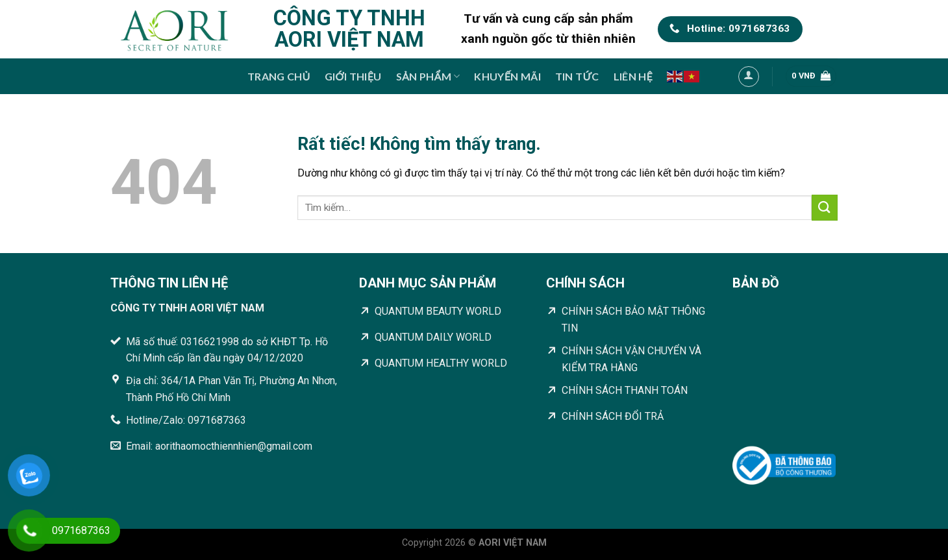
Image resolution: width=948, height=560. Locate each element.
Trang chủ (279, 76)
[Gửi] (825, 207)
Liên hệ (633, 76)
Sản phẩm (428, 77)
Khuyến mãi (507, 76)
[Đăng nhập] (749, 77)
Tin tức (577, 76)
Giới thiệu (353, 76)
